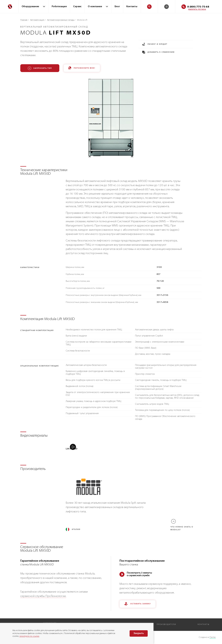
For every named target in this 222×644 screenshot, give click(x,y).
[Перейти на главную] (9, 7)
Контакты (132, 7)
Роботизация (59, 7)
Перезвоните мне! (82, 68)
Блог (117, 7)
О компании (95, 7)
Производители (166, 625)
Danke (213, 637)
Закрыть (139, 633)
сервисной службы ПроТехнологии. (43, 597)
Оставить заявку (138, 604)
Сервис (77, 7)
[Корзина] (166, 7)
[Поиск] (149, 7)
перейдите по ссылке (29, 636)
